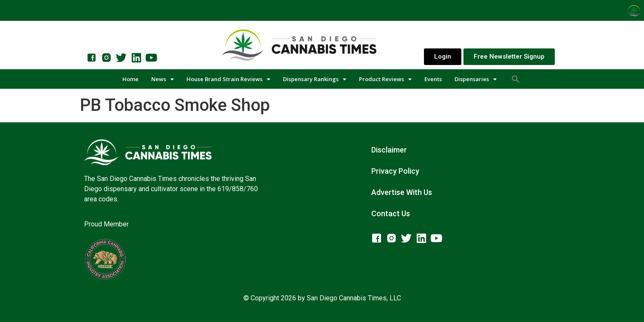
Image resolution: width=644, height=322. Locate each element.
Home (130, 79)
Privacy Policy (395, 171)
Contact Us (391, 213)
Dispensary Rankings (315, 79)
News (162, 79)
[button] (516, 79)
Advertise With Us (402, 192)
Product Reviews (385, 79)
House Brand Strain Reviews (228, 79)
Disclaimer (389, 150)
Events (433, 79)
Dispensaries (476, 79)
